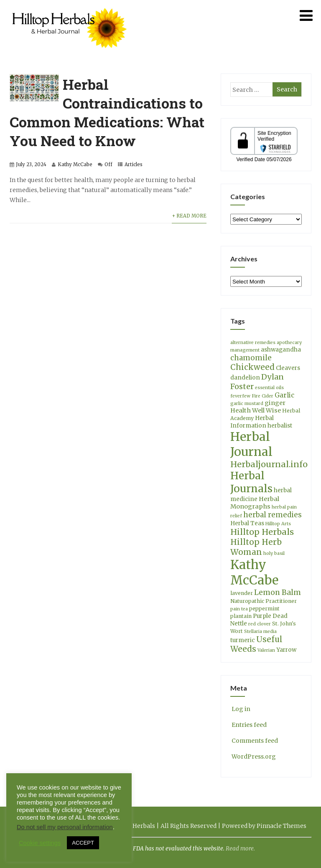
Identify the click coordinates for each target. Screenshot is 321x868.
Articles (134, 164)
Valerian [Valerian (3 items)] (266, 650)
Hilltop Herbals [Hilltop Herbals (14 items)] (262, 532)
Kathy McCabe (75, 164)
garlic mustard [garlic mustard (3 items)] (247, 404)
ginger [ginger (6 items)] (275, 403)
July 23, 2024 (31, 164)
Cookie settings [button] (40, 843)
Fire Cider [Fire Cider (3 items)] (262, 396)
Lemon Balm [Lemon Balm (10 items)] (278, 592)
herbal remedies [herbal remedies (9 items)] (273, 515)
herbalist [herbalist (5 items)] (280, 426)
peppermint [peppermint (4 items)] (264, 609)
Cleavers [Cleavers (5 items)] (288, 368)
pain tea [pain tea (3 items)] (239, 609)
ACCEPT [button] (83, 843)
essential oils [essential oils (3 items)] (269, 388)
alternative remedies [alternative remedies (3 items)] (253, 343)
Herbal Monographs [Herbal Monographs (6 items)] (255, 503)
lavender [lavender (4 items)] (242, 593)
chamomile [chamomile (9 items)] (251, 358)
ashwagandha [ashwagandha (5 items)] (281, 350)
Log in (240, 709)
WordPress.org (253, 757)
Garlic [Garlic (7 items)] (284, 395)
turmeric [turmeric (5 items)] (243, 640)
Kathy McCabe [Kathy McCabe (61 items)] (254, 572)
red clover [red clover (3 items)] (260, 624)
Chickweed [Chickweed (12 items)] (252, 367)
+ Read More (189, 216)
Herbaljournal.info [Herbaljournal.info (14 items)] (269, 464)
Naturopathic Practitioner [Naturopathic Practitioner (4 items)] (264, 601)
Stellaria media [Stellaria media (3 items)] (260, 631)
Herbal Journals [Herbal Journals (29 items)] (251, 482)
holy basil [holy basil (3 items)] (274, 553)
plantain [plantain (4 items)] (241, 616)
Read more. (240, 849)
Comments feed (254, 741)
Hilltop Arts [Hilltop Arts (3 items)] (278, 524)
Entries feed (248, 725)
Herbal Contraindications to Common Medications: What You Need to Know (107, 112)
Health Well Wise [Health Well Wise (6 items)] (256, 410)
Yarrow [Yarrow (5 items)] (286, 650)
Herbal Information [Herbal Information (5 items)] (252, 422)
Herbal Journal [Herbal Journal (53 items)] (251, 444)
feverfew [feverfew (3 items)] (240, 396)
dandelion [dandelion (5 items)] (245, 378)
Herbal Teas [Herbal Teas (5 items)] (247, 523)
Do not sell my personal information (65, 827)
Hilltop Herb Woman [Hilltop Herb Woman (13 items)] (256, 547)
